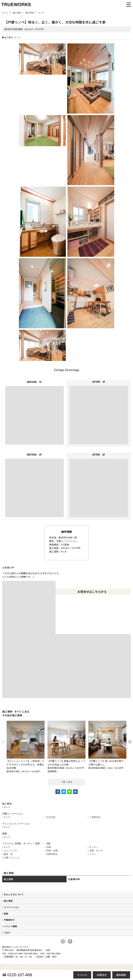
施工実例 (8, 879)
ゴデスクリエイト (65, 967)
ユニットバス (10, 851)
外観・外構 (52, 851)
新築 (6, 914)
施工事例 (8, 901)
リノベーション (12, 907)
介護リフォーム (12, 858)
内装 (49, 847)
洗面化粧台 (52, 854)
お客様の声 (74, 879)
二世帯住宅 (95, 817)
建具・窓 (8, 854)
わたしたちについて (14, 894)
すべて (7, 807)
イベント (82, 975)
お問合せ (102, 975)
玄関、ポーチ (96, 851)
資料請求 (121, 975)
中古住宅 (51, 817)
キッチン (94, 847)
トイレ (93, 854)
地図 (48, 950)
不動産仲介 (9, 920)
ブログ (7, 933)
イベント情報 (10, 926)
